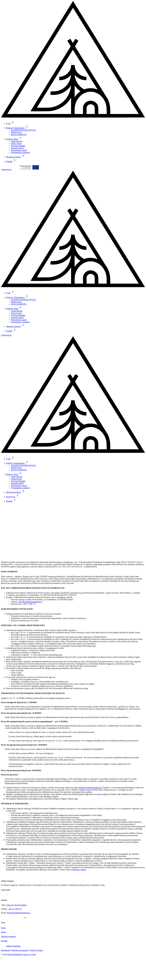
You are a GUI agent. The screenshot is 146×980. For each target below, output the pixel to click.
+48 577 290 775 (15, 909)
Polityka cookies (36, 950)
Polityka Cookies (79, 870)
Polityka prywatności (20, 950)
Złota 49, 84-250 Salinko (17, 905)
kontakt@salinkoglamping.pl (30, 602)
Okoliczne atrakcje (8, 936)
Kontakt (11, 501)
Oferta (4, 932)
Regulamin (5, 950)
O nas (3, 928)
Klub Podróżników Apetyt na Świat (22, 954)
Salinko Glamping (13, 946)
